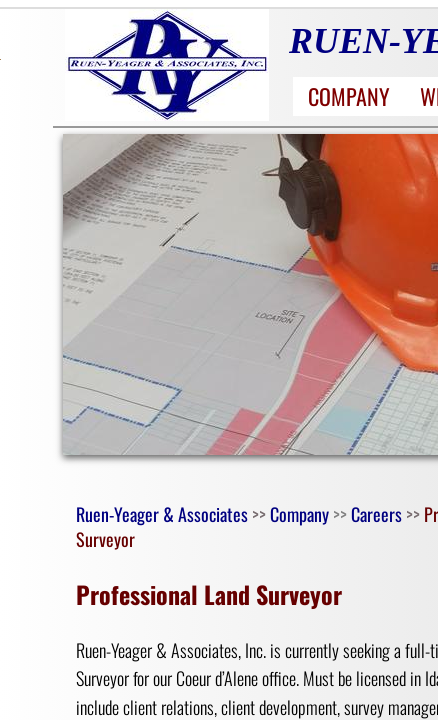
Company (349, 96)
